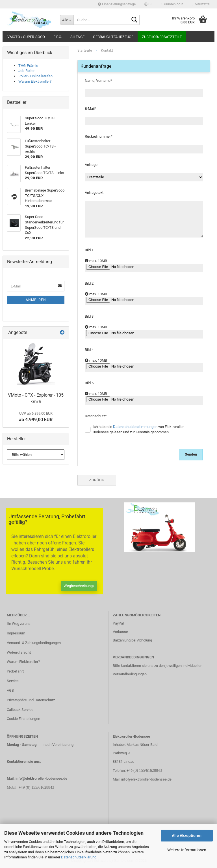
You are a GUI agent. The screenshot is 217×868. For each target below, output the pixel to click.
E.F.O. (58, 37)
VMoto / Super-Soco (26, 37)
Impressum (16, 633)
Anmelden (36, 300)
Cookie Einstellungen (23, 719)
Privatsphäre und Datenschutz (31, 700)
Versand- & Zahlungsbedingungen (34, 643)
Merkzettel (201, 4)
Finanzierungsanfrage (117, 4)
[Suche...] (67, 20)
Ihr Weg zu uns (19, 624)
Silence (77, 37)
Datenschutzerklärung (79, 857)
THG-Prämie (28, 66)
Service (13, 681)
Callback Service (20, 710)
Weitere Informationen (187, 850)
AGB (10, 690)
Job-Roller (26, 71)
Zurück (97, 480)
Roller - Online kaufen (35, 76)
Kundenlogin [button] (172, 4)
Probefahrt (15, 671)
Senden (191, 454)
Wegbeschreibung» (79, 586)
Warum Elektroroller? (35, 81)
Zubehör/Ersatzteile (162, 37)
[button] (148, 4)
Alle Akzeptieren (187, 836)
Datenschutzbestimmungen (135, 427)
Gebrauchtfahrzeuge (113, 37)
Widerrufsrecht (19, 652)
